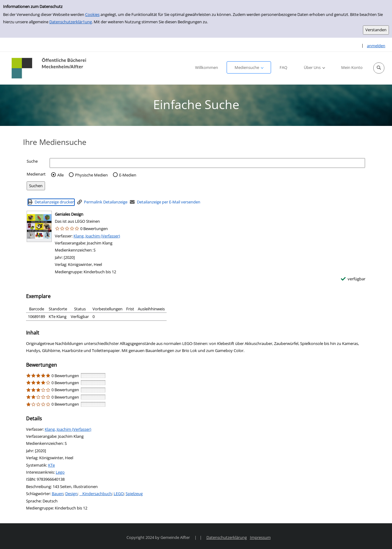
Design (71, 494)
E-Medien (128, 175)
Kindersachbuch (96, 494)
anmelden (376, 46)
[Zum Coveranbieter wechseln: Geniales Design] (39, 226)
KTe (51, 465)
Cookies (92, 14)
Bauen (58, 494)
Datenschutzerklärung (227, 537)
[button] (379, 68)
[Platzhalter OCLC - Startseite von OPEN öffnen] (49, 68)
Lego (60, 472)
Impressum (260, 537)
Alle (60, 175)
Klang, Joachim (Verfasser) (97, 236)
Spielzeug (134, 494)
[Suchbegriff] (207, 163)
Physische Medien (91, 175)
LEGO (119, 494)
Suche (32, 161)
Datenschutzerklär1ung (71, 22)
